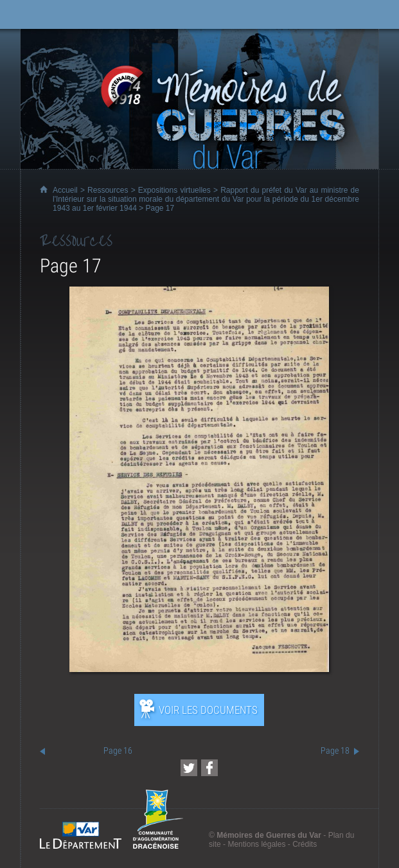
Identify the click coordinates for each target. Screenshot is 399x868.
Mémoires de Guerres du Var (269, 835)
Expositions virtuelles (174, 190)
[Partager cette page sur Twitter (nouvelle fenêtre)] (189, 768)
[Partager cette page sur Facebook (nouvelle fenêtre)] (209, 768)
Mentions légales (256, 844)
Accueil (65, 190)
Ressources (108, 190)
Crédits (305, 844)
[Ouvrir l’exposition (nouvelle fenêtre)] (199, 669)
